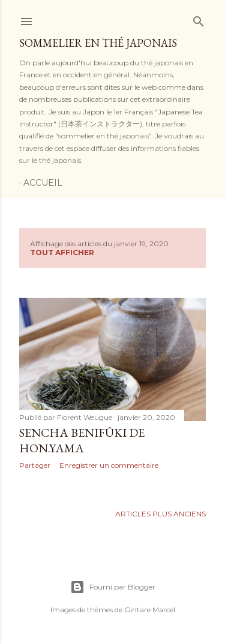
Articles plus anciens (160, 514)
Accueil (43, 183)
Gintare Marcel (150, 610)
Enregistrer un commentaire (109, 465)
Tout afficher (62, 253)
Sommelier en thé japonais (98, 43)
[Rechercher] (199, 19)
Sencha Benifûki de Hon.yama (82, 440)
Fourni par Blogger (113, 587)
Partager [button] (35, 465)
